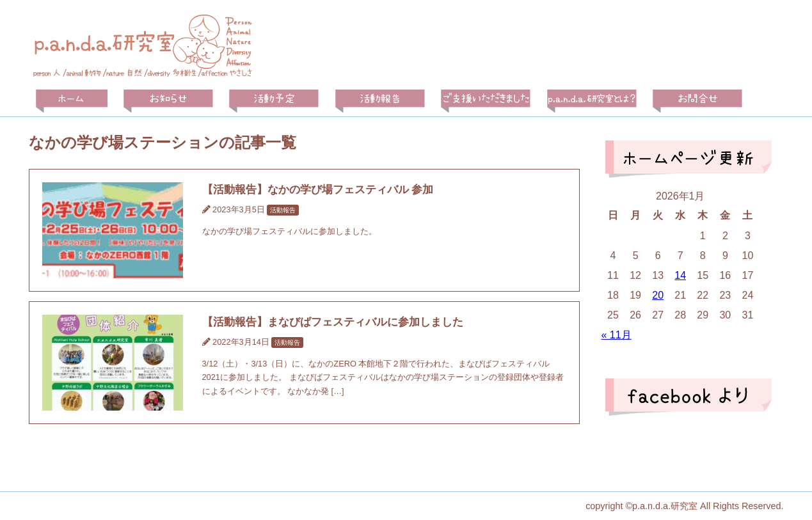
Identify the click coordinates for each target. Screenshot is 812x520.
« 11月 (616, 335)
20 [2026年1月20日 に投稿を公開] (658, 295)
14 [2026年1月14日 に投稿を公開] (680, 275)
